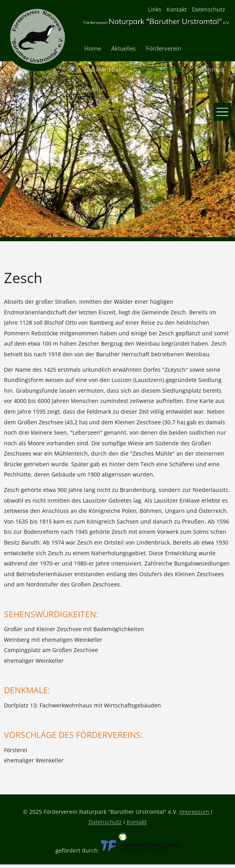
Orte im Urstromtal (158, 69)
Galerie (94, 90)
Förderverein (164, 48)
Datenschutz (208, 9)
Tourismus (209, 69)
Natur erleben (103, 69)
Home (93, 48)
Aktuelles (123, 48)
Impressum (195, 812)
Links (155, 9)
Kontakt (177, 9)
